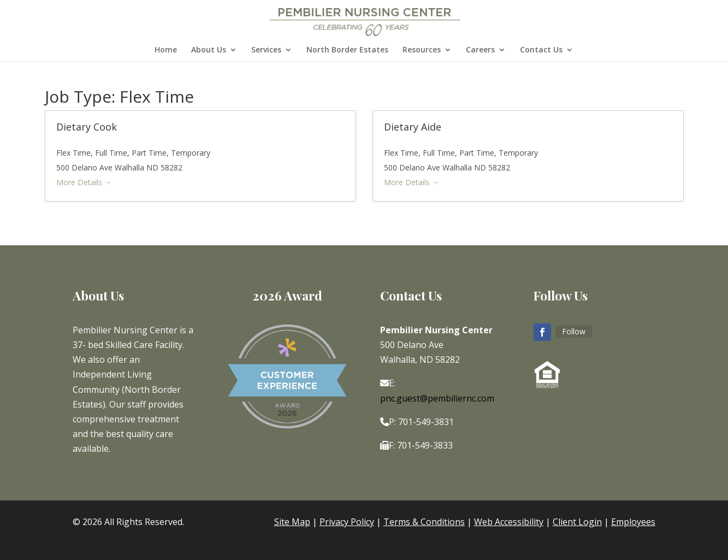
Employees (633, 522)
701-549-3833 (425, 445)
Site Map (292, 522)
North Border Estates (347, 50)
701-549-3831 (426, 422)
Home (166, 50)
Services (266, 50)
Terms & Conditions (424, 522)
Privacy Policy (347, 522)
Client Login (577, 522)
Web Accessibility (509, 522)
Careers (480, 50)
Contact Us (541, 50)
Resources (422, 50)
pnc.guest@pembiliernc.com (437, 398)
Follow (574, 331)
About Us (209, 50)
